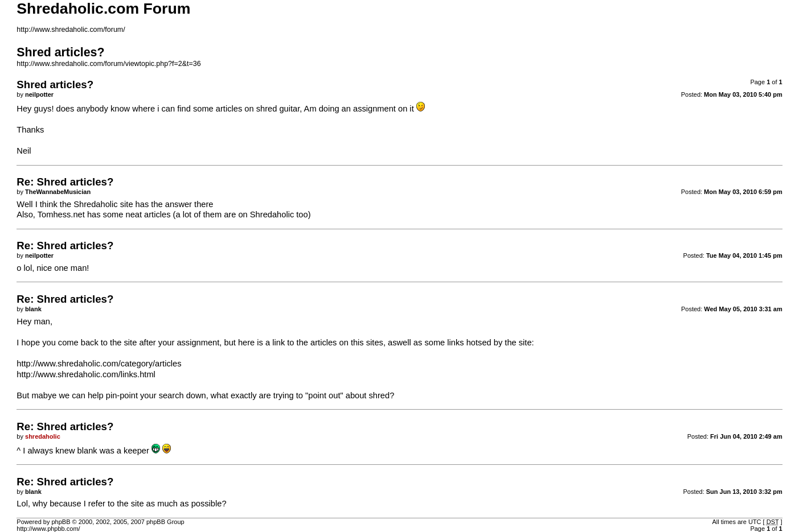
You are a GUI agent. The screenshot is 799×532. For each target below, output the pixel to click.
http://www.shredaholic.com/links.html (86, 374)
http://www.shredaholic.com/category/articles (99, 364)
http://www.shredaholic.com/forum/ (71, 30)
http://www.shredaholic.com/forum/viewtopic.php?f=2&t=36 (108, 64)
